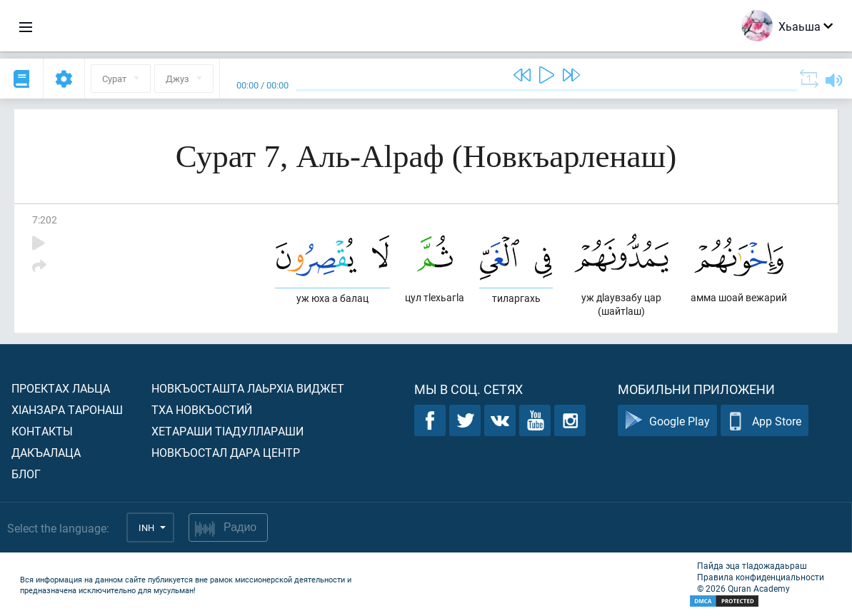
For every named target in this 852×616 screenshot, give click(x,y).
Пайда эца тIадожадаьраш (752, 565)
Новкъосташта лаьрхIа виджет (248, 388)
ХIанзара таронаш (67, 409)
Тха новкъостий (202, 409)
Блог (26, 474)
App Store (765, 421)
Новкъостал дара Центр (226, 452)
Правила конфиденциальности (761, 577)
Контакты (42, 431)
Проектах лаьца (61, 388)
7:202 (45, 219)
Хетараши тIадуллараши (227, 431)
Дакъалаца (46, 452)
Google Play (667, 421)
